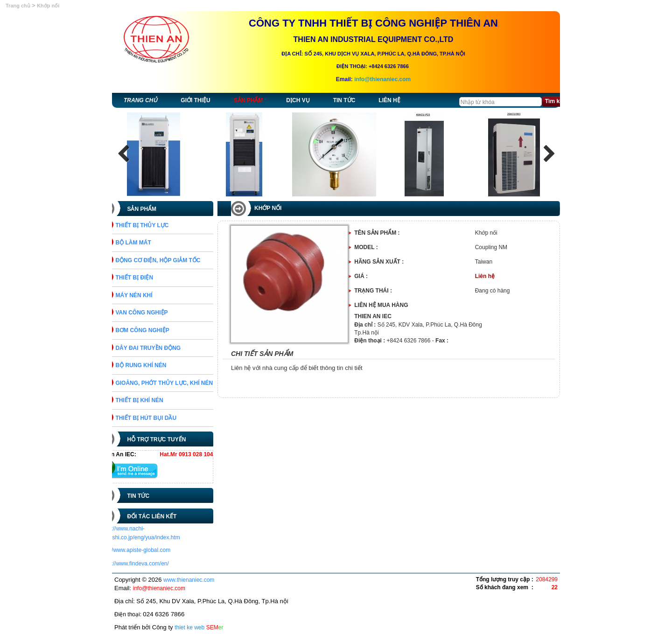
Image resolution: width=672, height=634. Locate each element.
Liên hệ (389, 100)
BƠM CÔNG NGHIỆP (155, 330)
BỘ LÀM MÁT (146, 243)
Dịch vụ (298, 100)
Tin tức (344, 100)
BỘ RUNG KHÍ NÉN (154, 365)
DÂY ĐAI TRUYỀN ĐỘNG (161, 348)
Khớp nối (48, 6)
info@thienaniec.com (382, 79)
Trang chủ (19, 6)
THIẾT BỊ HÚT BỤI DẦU (159, 418)
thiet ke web (189, 627)
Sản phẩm (248, 100)
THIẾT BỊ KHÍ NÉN (152, 400)
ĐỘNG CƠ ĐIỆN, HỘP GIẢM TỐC (171, 260)
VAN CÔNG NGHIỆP (154, 313)
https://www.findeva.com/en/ (147, 564)
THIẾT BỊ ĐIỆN (147, 278)
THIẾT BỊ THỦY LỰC (155, 225)
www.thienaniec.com (189, 580)
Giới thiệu (195, 100)
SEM (215, 627)
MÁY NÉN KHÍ (147, 295)
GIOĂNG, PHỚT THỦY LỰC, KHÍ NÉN (177, 383)
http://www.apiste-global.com (148, 550)
